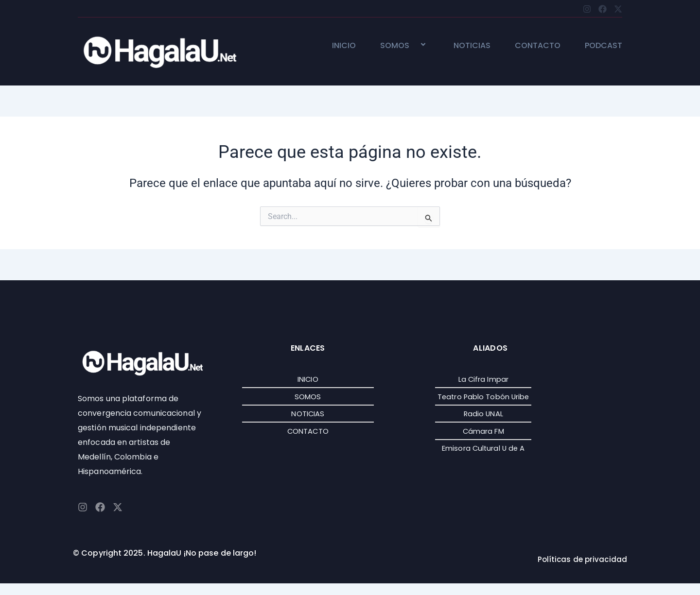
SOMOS (405, 46)
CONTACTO (538, 46)
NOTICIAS (472, 46)
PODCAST (604, 46)
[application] (413, 45)
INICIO (344, 46)
